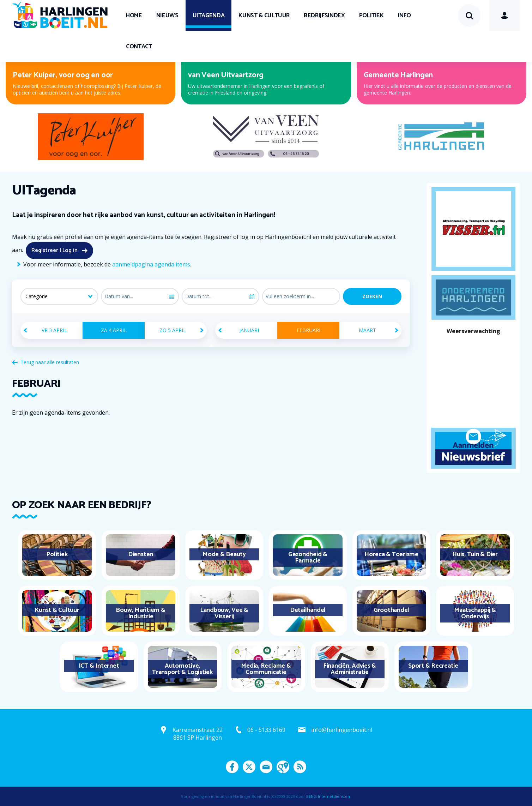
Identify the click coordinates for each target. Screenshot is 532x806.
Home (134, 16)
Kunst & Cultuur (264, 16)
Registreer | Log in (55, 250)
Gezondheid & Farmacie (308, 558)
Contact (139, 47)
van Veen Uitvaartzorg (226, 75)
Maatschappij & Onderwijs (475, 613)
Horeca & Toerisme (391, 554)
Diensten (141, 554)
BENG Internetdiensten (328, 796)
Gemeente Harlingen (398, 75)
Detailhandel (308, 610)
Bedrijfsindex (324, 16)
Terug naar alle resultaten (50, 362)
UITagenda (209, 16)
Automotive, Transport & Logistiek (182, 669)
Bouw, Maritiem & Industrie (140, 613)
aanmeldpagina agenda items (151, 264)
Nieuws (167, 16)
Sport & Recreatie (433, 666)
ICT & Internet (99, 666)
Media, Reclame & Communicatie (266, 669)
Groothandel (391, 610)
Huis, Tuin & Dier (475, 554)
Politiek (371, 16)
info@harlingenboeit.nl (342, 730)
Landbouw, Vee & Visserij (224, 613)
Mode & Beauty (224, 554)
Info (404, 16)
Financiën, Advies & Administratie (350, 669)
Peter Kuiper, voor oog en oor (63, 75)
